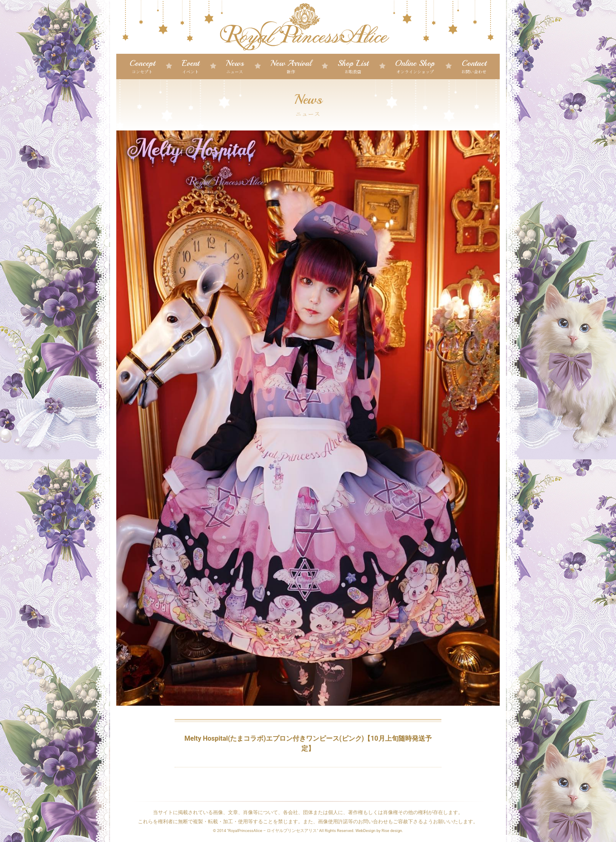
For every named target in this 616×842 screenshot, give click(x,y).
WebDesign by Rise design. (379, 831)
